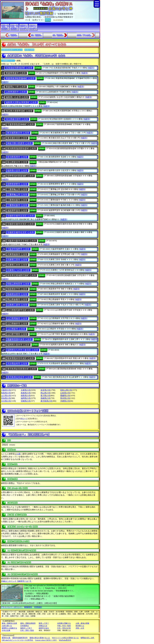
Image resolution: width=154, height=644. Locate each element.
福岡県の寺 (26, 398)
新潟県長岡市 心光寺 (17, 157)
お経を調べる (7, 626)
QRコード (24, 419)
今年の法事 (6, 630)
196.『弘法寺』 (58, 35)
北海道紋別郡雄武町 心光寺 (19, 68)
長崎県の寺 (45, 398)
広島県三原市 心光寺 (17, 305)
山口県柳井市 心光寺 (17, 324)
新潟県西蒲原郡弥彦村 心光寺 (22, 149)
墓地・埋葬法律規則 (28, 623)
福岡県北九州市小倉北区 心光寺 (23, 350)
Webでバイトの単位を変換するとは (65, 638)
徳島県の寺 (26, 396)
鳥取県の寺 (6, 393)
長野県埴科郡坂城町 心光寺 (21, 176)
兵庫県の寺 (26, 390)
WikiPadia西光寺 (65, 640)
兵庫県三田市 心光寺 (17, 260)
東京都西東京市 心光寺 (18, 133)
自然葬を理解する (64, 623)
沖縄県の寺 (65, 401)
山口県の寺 (6, 396)
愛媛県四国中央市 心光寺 (19, 339)
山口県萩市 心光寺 (16, 329)
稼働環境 (28, 607)
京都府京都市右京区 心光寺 (21, 232)
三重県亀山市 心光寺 (17, 189)
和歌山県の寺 (66, 390)
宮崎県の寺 (26, 401)
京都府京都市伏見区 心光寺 (21, 224)
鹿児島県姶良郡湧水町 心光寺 (22, 369)
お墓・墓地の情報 (82, 623)
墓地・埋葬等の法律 (9, 623)
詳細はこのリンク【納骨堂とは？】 (16, 581)
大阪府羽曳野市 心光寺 (18, 249)
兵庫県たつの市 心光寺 (18, 270)
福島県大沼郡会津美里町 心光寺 (21, 102)
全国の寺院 (29, 50)
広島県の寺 (65, 393)
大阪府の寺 (6, 390)
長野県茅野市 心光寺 (17, 184)
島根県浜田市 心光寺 (17, 294)
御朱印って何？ (26, 628)
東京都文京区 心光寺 (17, 138)
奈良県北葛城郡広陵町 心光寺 (22, 275)
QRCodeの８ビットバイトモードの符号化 (17, 640)
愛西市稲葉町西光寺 (20, 638)
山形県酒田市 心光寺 (16, 92)
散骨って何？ (44, 623)
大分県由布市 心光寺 (17, 364)
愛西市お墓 (6, 638)
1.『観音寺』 (13, 35)
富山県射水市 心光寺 (17, 162)
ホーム (48, 20)
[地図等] (91, 68)
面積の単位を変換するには (40, 638)
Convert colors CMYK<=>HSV (46, 640)
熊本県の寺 (65, 398)
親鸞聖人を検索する (9, 628)
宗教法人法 (43, 626)
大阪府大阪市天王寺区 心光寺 (22, 241)
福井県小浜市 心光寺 (17, 171)
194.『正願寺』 (37, 35)
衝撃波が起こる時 (87, 638)
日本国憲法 (25, 626)
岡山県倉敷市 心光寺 (17, 300)
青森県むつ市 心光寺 (16, 87)
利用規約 (38, 607)
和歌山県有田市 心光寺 (18, 284)
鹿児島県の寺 (46, 401)
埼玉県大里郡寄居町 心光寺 (19, 111)
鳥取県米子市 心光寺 (17, 289)
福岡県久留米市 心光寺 (18, 345)
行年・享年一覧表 (27, 630)
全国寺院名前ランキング (12, 50)
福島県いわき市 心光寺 (17, 97)
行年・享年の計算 (64, 628)
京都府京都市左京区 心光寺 (21, 216)
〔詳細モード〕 (8, 61)
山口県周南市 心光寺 (17, 318)
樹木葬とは (80, 626)
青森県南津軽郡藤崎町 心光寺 (20, 78)
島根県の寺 (26, 393)
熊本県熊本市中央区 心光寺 (21, 358)
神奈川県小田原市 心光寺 (19, 143)
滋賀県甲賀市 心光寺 (17, 210)
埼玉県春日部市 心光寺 (17, 119)
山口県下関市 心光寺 (17, 334)
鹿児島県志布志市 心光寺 (19, 377)
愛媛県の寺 (65, 396)
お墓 (18, 454)
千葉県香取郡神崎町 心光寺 (21, 124)
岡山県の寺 (45, 393)
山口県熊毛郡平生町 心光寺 (21, 310)
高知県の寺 (6, 398)
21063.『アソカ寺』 (84, 35)
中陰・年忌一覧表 (64, 626)
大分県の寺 (6, 401)
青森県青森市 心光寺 (16, 73)
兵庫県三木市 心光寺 (17, 265)
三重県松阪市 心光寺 (17, 200)
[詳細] (38, 68)
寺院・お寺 (80, 628)
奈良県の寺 (45, 390)
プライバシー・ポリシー (11, 607)
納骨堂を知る (44, 628)
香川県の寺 (45, 396)
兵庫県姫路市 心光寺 (17, 254)
